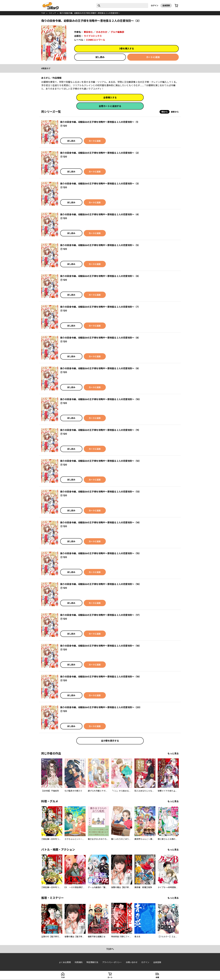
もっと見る (173, 753)
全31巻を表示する (110, 741)
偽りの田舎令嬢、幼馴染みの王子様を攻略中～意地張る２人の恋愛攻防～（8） (100, 338)
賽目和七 (88, 32)
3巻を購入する (127, 49)
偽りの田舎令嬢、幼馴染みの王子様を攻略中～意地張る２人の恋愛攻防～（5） (100, 245)
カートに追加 (153, 57)
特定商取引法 (92, 962)
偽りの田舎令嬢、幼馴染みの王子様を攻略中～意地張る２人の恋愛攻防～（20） (101, 707)
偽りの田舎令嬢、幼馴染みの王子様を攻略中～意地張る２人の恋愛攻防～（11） (100, 430)
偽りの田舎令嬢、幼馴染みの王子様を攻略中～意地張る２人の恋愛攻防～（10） (101, 399)
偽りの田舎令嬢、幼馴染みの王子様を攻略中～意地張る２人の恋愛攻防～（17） (101, 615)
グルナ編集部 (117, 32)
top (43, 13)
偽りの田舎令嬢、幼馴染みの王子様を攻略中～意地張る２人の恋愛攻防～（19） (101, 677)
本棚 (157, 977)
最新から (175, 112)
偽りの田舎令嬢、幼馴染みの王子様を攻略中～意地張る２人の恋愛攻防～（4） (100, 214)
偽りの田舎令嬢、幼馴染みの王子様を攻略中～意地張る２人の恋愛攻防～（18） (101, 646)
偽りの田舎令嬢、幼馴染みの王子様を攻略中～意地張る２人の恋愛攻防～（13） (101, 492)
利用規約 (79, 962)
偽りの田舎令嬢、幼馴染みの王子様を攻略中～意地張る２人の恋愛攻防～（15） (101, 553)
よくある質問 (65, 962)
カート (110, 977)
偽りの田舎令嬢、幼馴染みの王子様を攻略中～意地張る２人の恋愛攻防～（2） (100, 153)
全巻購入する (110, 98)
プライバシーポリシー (112, 962)
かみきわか (102, 32)
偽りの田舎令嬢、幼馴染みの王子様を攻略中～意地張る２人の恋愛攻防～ (90, 13)
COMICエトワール (96, 40)
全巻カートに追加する (110, 106)
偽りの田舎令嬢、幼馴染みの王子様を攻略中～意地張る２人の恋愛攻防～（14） (101, 522)
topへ (110, 949)
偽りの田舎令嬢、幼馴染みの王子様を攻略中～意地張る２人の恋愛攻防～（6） (100, 276)
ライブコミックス (93, 36)
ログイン (155, 5)
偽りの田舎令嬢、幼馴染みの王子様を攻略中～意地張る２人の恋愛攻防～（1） (100, 122)
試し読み (100, 57)
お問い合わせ (132, 962)
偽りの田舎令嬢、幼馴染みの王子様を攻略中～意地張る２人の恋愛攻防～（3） (100, 184)
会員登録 (166, 5)
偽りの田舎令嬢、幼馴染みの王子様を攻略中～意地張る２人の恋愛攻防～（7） (100, 307)
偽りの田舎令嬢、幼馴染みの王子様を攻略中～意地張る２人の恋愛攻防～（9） (100, 368)
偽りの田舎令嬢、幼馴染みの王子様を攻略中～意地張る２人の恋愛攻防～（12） (101, 461)
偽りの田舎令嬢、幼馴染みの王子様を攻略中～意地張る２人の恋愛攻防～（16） (101, 584)
